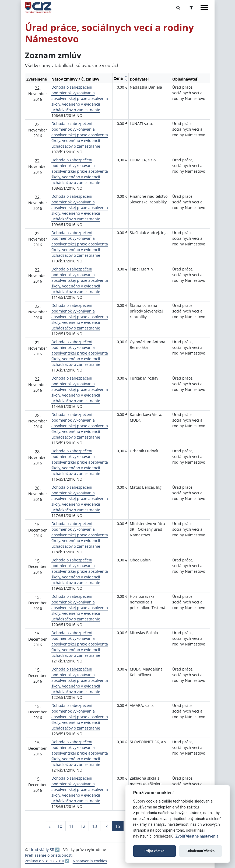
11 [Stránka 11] (71, 826)
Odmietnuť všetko (201, 851)
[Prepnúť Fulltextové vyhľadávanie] (178, 8)
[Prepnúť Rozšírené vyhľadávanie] (191, 8)
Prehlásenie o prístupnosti (49, 855)
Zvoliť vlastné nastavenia (197, 836)
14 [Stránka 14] (106, 826)
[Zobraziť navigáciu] (204, 8)
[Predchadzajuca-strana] (50, 826)
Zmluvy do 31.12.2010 (45, 861)
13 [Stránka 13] (94, 826)
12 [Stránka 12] (83, 826)
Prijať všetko (155, 851)
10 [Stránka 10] (60, 826)
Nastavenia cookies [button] (90, 861)
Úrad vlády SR (42, 850)
